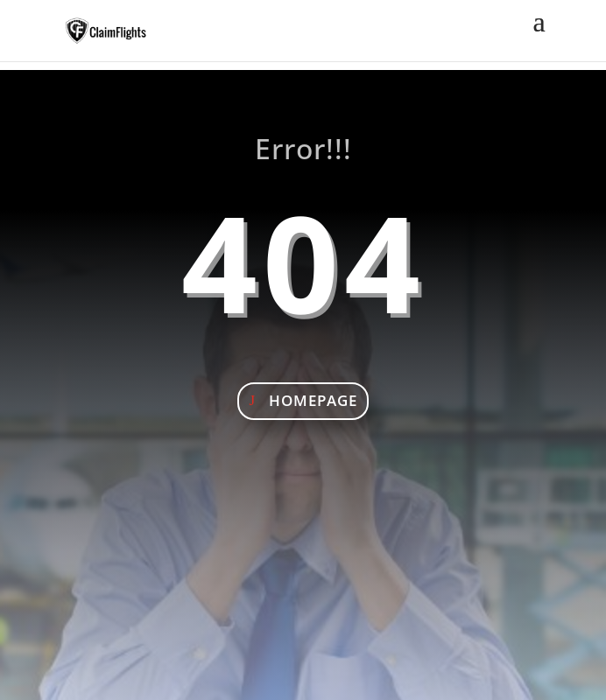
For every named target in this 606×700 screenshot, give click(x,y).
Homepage (313, 400)
